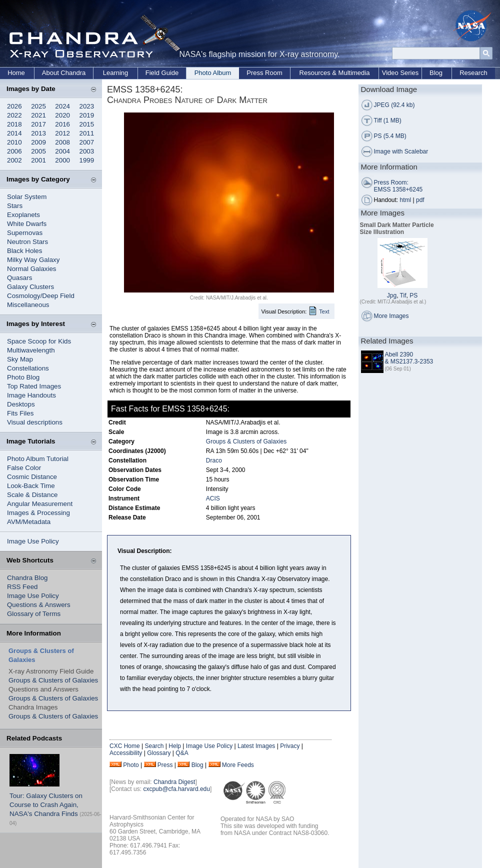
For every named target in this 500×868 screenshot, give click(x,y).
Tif (403, 295)
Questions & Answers (39, 605)
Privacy (290, 746)
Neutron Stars (27, 242)
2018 (14, 124)
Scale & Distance (32, 495)
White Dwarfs (27, 224)
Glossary (159, 753)
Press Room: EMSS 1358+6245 (398, 186)
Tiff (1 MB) (388, 120)
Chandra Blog (27, 578)
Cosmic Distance (32, 477)
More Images (391, 316)
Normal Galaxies (32, 269)
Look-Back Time (31, 486)
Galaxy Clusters (30, 287)
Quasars (19, 278)
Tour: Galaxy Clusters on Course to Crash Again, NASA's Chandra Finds (46, 805)
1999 (87, 160)
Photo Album (213, 73)
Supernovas (25, 233)
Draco (214, 460)
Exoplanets (23, 215)
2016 (62, 124)
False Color (24, 468)
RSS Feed (22, 587)
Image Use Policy (33, 541)
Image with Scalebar (401, 151)
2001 (38, 160)
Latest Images (256, 746)
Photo (131, 765)
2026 (14, 106)
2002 (14, 160)
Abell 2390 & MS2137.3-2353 (409, 358)
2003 (87, 151)
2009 (38, 142)
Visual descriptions (35, 422)
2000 (62, 160)
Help (175, 746)
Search (154, 746)
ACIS (213, 498)
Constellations (28, 368)
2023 (87, 106)
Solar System (27, 197)
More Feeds (238, 765)
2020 (62, 115)
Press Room (264, 73)
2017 (38, 124)
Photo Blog (23, 377)
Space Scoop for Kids (39, 341)
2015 (87, 124)
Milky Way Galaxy (33, 260)
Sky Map (20, 359)
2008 (62, 142)
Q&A (182, 753)
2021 (38, 115)
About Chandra (64, 73)
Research (473, 73)
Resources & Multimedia (335, 73)
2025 (38, 106)
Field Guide (162, 73)
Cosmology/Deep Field (41, 296)
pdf (420, 200)
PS (413, 295)
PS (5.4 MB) (390, 136)
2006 (14, 151)
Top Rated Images (34, 386)
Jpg (392, 295)
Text (324, 311)
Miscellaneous (28, 305)
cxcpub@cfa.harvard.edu (176, 789)
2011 (87, 133)
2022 (14, 115)
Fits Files (20, 413)
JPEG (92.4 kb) (394, 105)
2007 (87, 142)
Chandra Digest (174, 782)
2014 (14, 133)
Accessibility (126, 753)
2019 (87, 115)
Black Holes (24, 251)
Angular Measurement (40, 504)
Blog (436, 73)
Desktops (21, 404)
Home (16, 73)
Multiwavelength (31, 350)
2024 (62, 106)
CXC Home (125, 746)
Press (165, 765)
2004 (62, 151)
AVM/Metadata (29, 522)
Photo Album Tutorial (38, 459)
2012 (62, 133)
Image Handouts (31, 395)
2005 (38, 151)
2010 (14, 142)
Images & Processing (38, 513)
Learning (116, 73)
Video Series (400, 73)
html (406, 200)
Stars (15, 206)
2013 (38, 133)
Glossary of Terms (34, 614)
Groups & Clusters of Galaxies (53, 680)
